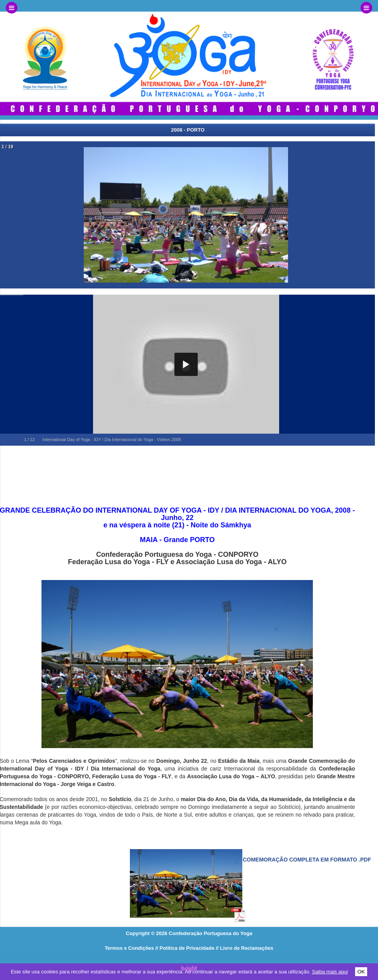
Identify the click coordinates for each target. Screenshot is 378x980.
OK (361, 972)
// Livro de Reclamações (245, 948)
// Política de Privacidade (185, 948)
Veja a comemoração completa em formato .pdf (297, 860)
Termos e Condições (129, 948)
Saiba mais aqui (330, 972)
